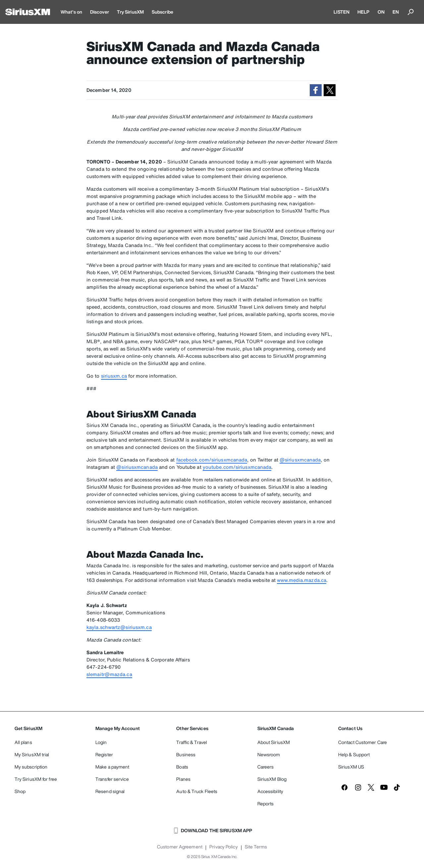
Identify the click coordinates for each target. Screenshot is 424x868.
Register (104, 754)
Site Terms (256, 847)
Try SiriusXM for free (36, 779)
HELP (363, 12)
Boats (182, 767)
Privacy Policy (223, 847)
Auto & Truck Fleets (197, 791)
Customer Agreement (180, 847)
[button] (316, 90)
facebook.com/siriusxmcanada (212, 460)
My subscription (31, 767)
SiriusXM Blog (272, 779)
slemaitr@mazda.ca (109, 674)
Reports (266, 804)
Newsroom (269, 754)
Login (101, 742)
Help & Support (354, 754)
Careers (266, 767)
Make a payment (112, 767)
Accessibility (270, 791)
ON (381, 12)
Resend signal (110, 791)
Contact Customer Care (363, 742)
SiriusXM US (351, 767)
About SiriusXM (274, 742)
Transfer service (112, 779)
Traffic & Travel (192, 742)
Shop (20, 791)
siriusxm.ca (114, 376)
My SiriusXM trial (32, 754)
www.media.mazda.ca (302, 580)
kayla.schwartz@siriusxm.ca (119, 627)
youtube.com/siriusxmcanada (237, 467)
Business (186, 754)
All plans (23, 742)
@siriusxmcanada (300, 460)
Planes (183, 779)
